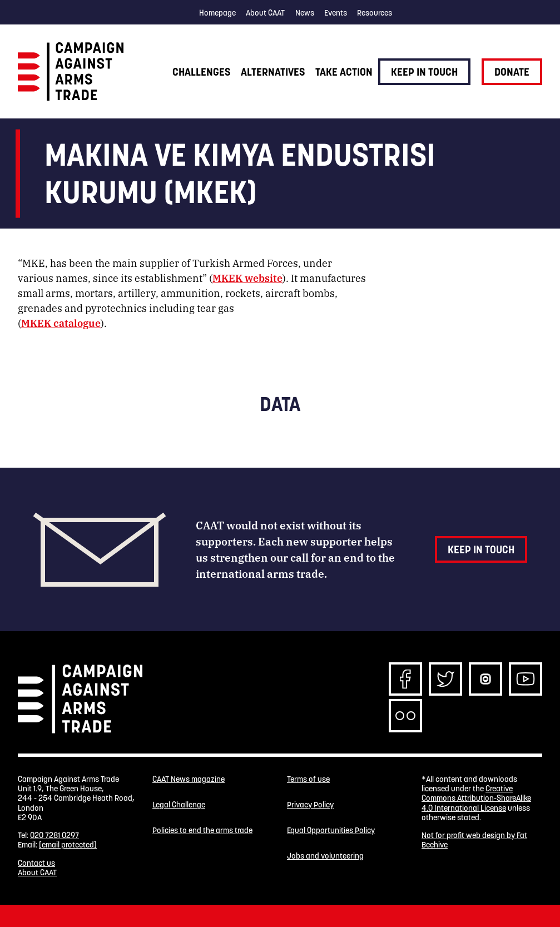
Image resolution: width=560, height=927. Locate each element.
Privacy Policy (310, 805)
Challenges (201, 72)
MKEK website (247, 277)
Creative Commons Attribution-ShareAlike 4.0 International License (476, 798)
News (305, 13)
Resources (375, 13)
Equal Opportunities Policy (331, 831)
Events (336, 13)
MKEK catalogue (61, 323)
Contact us (36, 863)
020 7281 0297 (54, 835)
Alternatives (273, 72)
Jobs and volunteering (325, 856)
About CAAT (265, 13)
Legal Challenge (179, 805)
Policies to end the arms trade (202, 831)
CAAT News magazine (189, 779)
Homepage (217, 13)
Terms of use (308, 779)
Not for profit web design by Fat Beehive (474, 840)
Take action (344, 72)
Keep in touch (424, 72)
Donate (512, 72)
